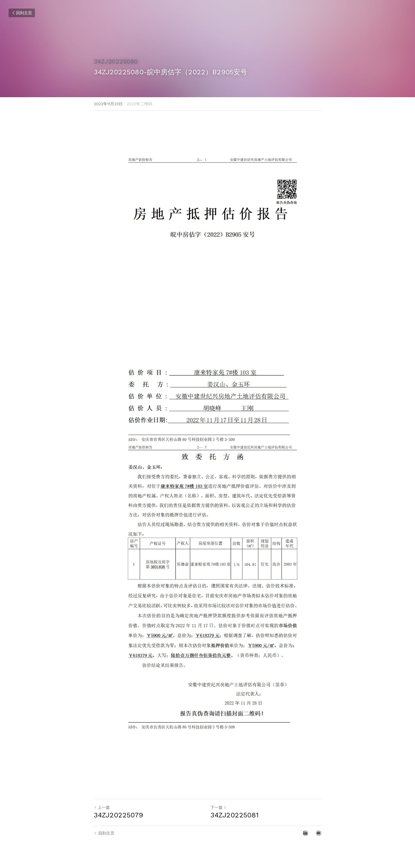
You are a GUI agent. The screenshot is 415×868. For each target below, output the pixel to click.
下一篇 (219, 807)
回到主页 (22, 13)
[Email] (319, 833)
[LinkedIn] (305, 833)
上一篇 (102, 807)
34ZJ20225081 (235, 815)
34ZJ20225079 (118, 815)
